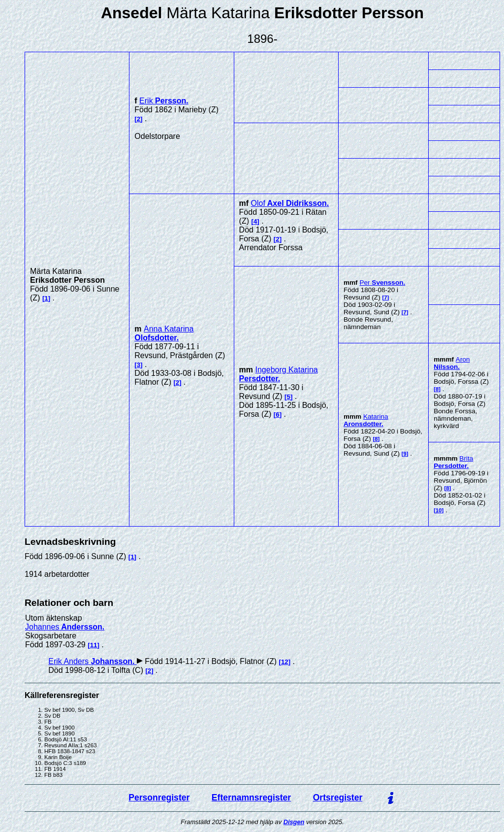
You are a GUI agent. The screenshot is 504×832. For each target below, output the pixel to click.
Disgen (294, 822)
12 (285, 662)
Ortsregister (338, 798)
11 (94, 645)
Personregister (159, 798)
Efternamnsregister (251, 798)
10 (439, 510)
